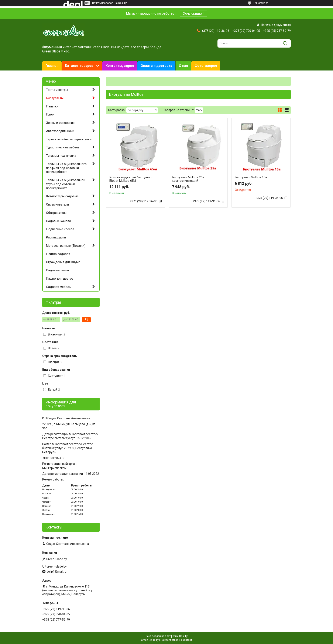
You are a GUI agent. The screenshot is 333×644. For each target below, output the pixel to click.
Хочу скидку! (193, 13)
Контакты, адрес (120, 66)
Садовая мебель (58, 287)
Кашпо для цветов (60, 279)
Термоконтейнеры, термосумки (69, 139)
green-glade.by (57, 566)
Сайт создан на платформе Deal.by (167, 636)
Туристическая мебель (63, 147)
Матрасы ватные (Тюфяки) (66, 246)
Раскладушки (56, 237)
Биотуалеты (55, 98)
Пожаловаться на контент (176, 640)
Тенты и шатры (57, 90)
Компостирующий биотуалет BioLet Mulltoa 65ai (131, 179)
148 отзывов (261, 3)
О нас (183, 66)
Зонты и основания (60, 123)
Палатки (52, 106)
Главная (52, 66)
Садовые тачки (57, 270)
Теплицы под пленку (61, 156)
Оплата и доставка (156, 66)
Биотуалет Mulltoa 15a (251, 177)
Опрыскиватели (57, 204)
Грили (50, 114)
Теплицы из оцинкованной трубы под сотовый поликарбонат (66, 184)
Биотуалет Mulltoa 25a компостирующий (188, 179)
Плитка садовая (58, 254)
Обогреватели (56, 213)
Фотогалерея (206, 66)
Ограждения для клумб (63, 262)
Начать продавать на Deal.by (109, 3)
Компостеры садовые (62, 196)
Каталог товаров (79, 66)
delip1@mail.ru (56, 572)
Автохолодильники (60, 131)
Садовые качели (58, 221)
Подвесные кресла (60, 229)
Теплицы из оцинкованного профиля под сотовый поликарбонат (66, 168)
